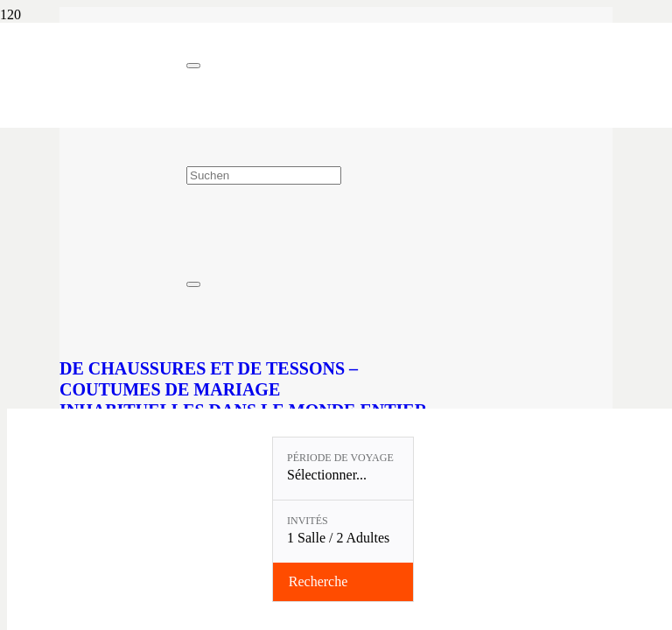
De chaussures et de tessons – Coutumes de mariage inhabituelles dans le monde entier (243, 389)
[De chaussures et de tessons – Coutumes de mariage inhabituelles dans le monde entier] (322, 335)
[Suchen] (264, 175)
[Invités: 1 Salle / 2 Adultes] (343, 532)
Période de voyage (340, 458)
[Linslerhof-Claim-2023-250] (93, 110)
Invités (308, 521)
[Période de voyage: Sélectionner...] (343, 469)
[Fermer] (193, 66)
